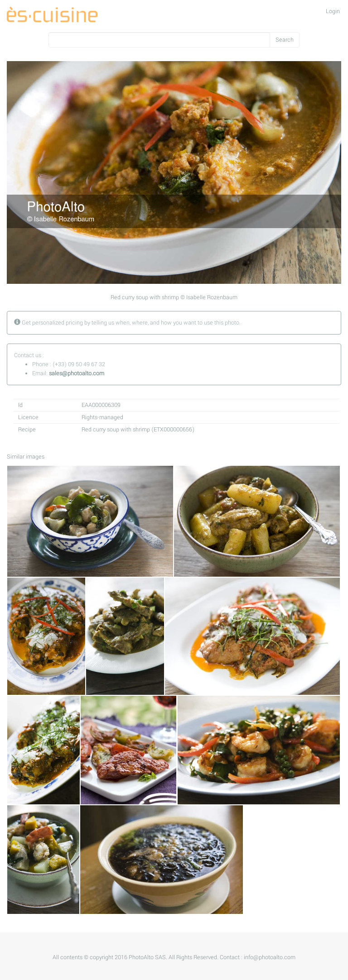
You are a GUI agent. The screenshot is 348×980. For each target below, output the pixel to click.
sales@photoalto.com (77, 373)
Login (333, 11)
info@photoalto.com (270, 957)
